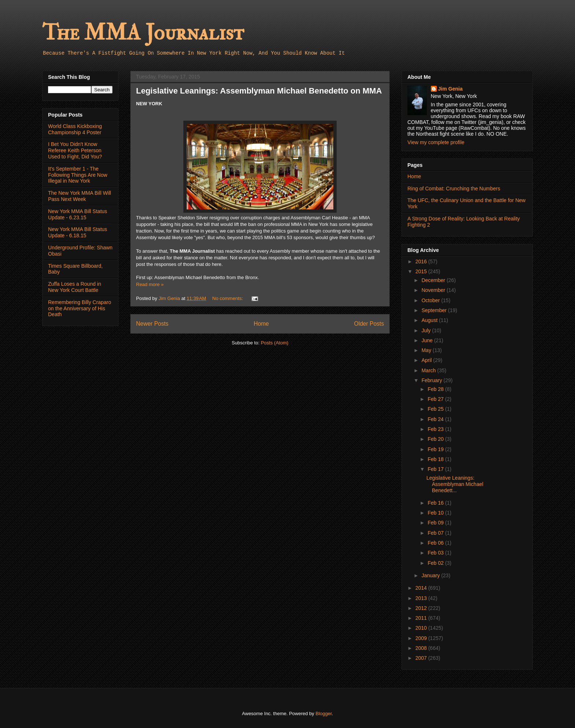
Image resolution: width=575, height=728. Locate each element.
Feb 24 (436, 419)
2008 (422, 648)
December (434, 280)
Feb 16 (436, 503)
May (427, 350)
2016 (422, 261)
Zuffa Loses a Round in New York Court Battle (75, 287)
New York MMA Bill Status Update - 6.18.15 (78, 232)
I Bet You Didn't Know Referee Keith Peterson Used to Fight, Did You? (75, 150)
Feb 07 (436, 533)
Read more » (150, 284)
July (427, 330)
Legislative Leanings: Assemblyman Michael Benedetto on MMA (259, 91)
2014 (422, 588)
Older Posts (369, 324)
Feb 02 (436, 563)
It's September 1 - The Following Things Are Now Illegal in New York (78, 175)
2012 (422, 608)
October (431, 300)
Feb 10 (436, 513)
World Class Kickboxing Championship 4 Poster (75, 129)
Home (261, 324)
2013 (422, 598)
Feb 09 (436, 523)
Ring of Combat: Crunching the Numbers (454, 189)
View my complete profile (436, 142)
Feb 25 (436, 409)
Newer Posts (152, 324)
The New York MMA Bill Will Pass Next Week (80, 196)
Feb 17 (436, 469)
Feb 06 (436, 543)
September (435, 310)
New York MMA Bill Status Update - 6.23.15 (78, 214)
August (430, 320)
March (429, 370)
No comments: (228, 298)
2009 (422, 638)
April (427, 360)
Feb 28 (436, 389)
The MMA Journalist (143, 33)
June (428, 340)
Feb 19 (436, 449)
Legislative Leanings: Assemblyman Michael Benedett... (455, 484)
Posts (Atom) (274, 343)
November (434, 290)
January (431, 575)
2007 (422, 658)
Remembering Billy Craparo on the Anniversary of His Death (80, 308)
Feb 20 (436, 439)
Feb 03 (436, 553)
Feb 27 (436, 399)
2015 (422, 271)
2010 (422, 628)
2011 (422, 618)
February (432, 380)
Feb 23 (436, 429)
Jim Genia (451, 89)
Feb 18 (436, 459)
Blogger (323, 714)
